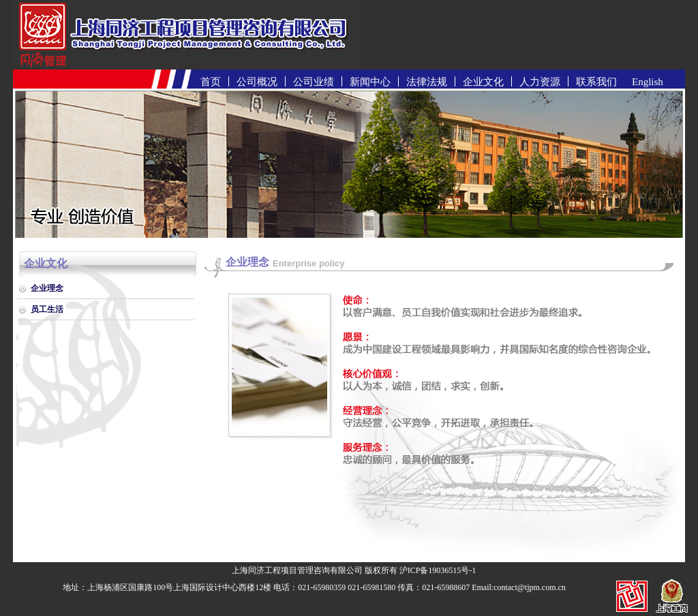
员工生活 (47, 309)
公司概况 (257, 82)
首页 (211, 82)
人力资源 (540, 82)
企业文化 (483, 82)
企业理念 (47, 288)
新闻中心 (370, 82)
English (648, 82)
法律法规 (427, 82)
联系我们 (596, 82)
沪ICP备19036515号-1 (438, 570)
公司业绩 (314, 82)
